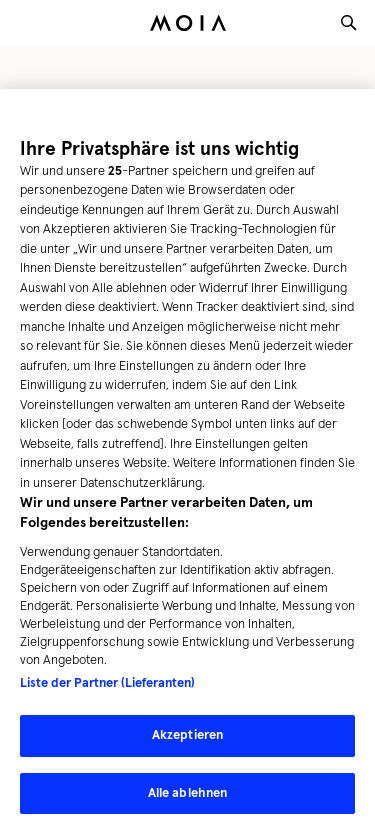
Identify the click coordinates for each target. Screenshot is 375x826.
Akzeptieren (187, 740)
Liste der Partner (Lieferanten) (107, 688)
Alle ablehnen (188, 798)
